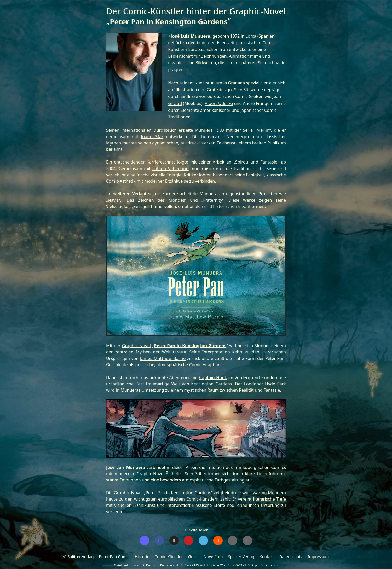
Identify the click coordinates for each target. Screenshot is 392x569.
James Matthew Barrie (162, 356)
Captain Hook (213, 375)
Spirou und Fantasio (257, 160)
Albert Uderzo (218, 103)
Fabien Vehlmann (170, 167)
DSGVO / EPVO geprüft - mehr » (251, 560)
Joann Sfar (152, 135)
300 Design (151, 560)
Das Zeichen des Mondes (149, 198)
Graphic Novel (137, 343)
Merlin (263, 129)
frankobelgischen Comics (261, 464)
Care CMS (191, 560)
